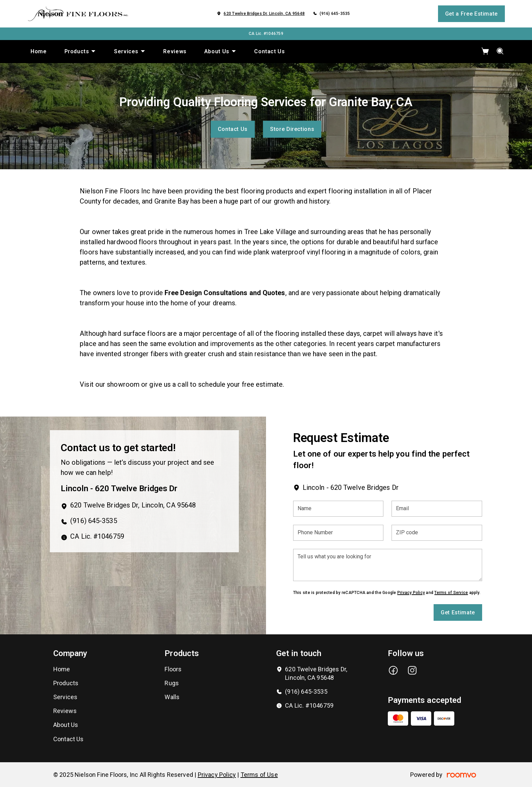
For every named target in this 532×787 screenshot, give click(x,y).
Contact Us (233, 129)
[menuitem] (39, 52)
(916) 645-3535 (335, 14)
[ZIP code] (437, 533)
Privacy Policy (411, 593)
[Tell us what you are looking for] (388, 565)
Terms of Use (259, 775)
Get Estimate (458, 612)
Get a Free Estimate (471, 14)
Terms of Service (451, 593)
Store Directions (292, 129)
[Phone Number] (338, 533)
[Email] (437, 509)
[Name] (338, 509)
